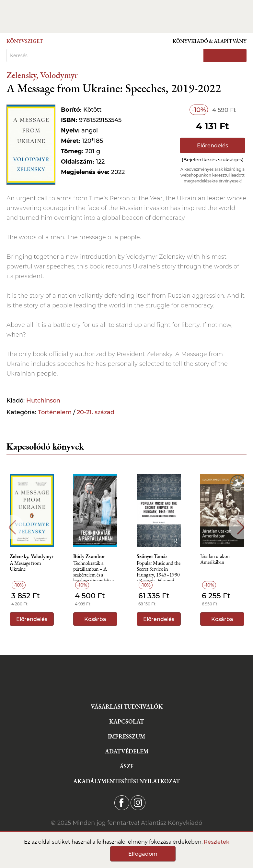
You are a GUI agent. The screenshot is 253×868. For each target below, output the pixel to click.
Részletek (217, 842)
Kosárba (95, 619)
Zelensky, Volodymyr (42, 75)
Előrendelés (213, 146)
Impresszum (126, 736)
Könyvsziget (25, 41)
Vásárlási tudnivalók (127, 707)
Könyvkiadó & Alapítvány (210, 41)
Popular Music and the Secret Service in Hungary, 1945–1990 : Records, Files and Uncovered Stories (159, 571)
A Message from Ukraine (25, 566)
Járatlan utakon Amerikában (215, 559)
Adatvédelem (127, 751)
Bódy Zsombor (89, 556)
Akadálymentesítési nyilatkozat (126, 781)
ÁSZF (126, 766)
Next (241, 527)
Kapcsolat (126, 721)
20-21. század (96, 412)
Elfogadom (143, 854)
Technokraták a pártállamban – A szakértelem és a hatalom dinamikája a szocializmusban (94, 571)
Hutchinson (43, 401)
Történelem (55, 412)
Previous (12, 527)
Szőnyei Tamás (152, 556)
